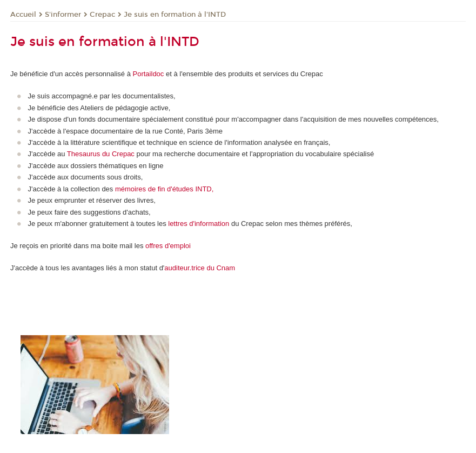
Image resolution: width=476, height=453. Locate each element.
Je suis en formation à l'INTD (175, 15)
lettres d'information (199, 224)
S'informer (63, 15)
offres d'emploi (168, 246)
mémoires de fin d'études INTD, (163, 189)
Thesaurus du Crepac (101, 154)
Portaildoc (149, 74)
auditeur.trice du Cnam (200, 268)
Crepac (102, 15)
